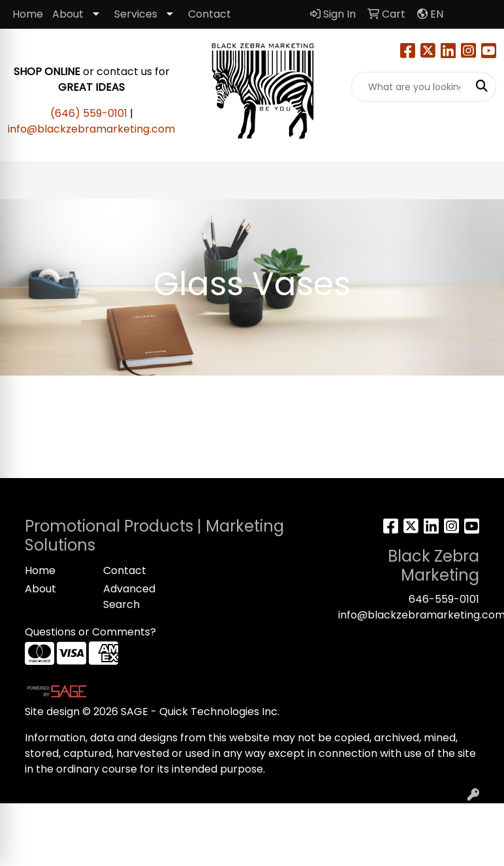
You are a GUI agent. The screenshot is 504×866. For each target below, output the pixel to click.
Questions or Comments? (90, 632)
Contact (210, 14)
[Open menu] (478, 180)
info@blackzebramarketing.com (91, 129)
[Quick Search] (410, 87)
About (68, 14)
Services (136, 14)
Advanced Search (129, 597)
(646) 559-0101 (89, 113)
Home (28, 14)
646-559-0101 (444, 599)
